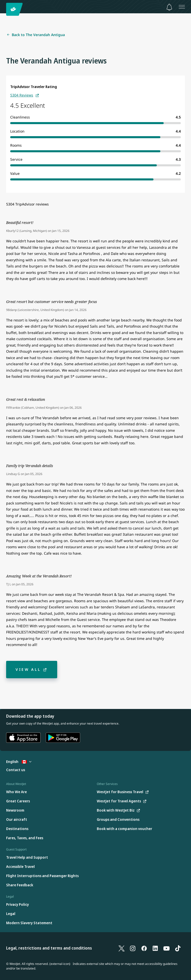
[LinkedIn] (155, 948)
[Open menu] (182, 7)
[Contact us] (16, 770)
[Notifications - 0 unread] (169, 7)
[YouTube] (166, 948)
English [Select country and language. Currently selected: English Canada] (19, 762)
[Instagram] (133, 948)
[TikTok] (178, 948)
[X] (122, 948)
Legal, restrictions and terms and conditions (49, 948)
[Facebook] (144, 948)
